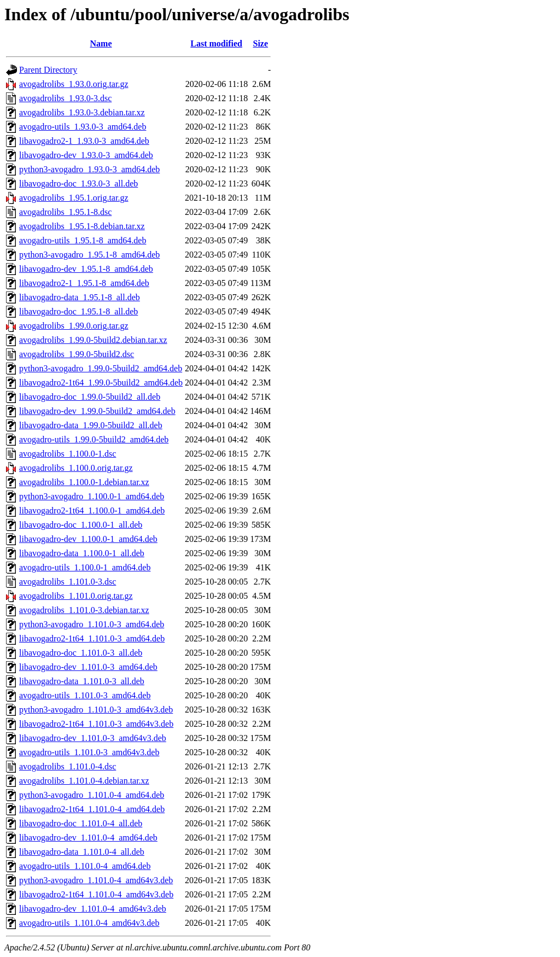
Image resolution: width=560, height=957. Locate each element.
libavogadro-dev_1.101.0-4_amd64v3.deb (93, 909)
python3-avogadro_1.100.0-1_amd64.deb (92, 496)
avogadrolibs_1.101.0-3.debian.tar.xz (84, 610)
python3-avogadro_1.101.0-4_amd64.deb (92, 795)
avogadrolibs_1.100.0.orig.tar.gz (76, 468)
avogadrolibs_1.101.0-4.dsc (68, 766)
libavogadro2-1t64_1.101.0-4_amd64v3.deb (96, 894)
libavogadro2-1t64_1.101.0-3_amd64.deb (92, 638)
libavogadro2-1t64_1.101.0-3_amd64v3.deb (96, 724)
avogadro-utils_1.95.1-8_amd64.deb (83, 240)
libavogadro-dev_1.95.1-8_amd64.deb (86, 269)
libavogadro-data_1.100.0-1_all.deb (82, 553)
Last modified (216, 43)
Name (101, 43)
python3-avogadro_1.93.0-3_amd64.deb (89, 169)
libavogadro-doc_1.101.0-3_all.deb (81, 653)
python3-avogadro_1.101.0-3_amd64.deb (92, 624)
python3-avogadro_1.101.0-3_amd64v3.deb (96, 710)
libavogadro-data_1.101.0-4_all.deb (82, 852)
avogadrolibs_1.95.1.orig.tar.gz (74, 198)
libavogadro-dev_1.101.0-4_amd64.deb (88, 838)
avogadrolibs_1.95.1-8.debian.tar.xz (82, 226)
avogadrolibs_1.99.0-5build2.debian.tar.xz (93, 340)
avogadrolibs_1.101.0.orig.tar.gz (76, 596)
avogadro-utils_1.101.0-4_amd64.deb (85, 866)
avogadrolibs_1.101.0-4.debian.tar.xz (84, 781)
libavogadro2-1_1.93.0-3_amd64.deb (84, 141)
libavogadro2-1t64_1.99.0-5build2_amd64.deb (101, 383)
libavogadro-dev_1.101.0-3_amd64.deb (88, 667)
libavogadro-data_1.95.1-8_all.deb (80, 297)
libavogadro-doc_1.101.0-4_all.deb (81, 823)
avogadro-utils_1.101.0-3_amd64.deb (85, 695)
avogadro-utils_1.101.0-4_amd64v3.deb (89, 923)
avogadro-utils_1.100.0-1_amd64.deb (85, 567)
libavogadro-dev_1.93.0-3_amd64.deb (86, 155)
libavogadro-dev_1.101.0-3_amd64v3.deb (93, 738)
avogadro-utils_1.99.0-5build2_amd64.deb (94, 439)
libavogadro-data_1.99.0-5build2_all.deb (91, 425)
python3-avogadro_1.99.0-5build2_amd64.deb (101, 368)
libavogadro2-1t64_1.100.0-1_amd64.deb (92, 510)
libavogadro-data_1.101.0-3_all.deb (82, 681)
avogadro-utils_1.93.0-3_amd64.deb (83, 127)
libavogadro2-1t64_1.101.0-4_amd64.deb (92, 809)
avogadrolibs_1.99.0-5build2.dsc (77, 354)
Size (261, 43)
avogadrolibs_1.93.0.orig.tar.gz (74, 84)
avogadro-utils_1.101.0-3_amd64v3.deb (89, 752)
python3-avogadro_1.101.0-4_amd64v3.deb (96, 880)
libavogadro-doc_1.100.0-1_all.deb (81, 525)
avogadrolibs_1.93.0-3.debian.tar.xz (82, 112)
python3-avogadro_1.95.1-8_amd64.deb (89, 255)
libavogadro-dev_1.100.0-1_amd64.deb (88, 539)
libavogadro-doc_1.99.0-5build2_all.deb (90, 397)
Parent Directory (48, 70)
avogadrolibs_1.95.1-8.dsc (65, 212)
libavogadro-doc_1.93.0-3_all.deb (78, 183)
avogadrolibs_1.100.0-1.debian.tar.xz (84, 482)
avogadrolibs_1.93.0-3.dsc (65, 98)
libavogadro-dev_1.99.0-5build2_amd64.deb (97, 411)
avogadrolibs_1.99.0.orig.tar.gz (74, 326)
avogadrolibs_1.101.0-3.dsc (68, 582)
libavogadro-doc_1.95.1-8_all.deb (78, 311)
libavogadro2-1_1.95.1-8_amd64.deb (84, 283)
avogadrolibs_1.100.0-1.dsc (68, 454)
